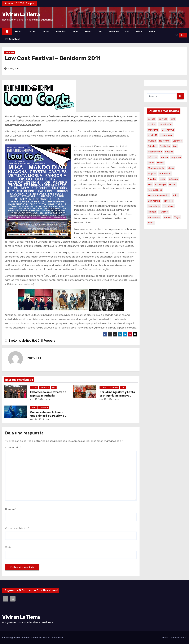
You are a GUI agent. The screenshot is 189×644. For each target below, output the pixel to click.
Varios (152, 32)
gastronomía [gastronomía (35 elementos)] (155, 152)
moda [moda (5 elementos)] (171, 168)
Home (165, 638)
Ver (127, 32)
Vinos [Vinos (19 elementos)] (151, 223)
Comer (32, 32)
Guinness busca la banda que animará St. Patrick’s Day (47, 416)
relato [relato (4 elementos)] (172, 184)
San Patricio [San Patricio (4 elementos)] (154, 201)
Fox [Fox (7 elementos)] (175, 146)
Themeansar (57, 638)
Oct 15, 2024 (37, 399)
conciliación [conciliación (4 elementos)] (165, 124)
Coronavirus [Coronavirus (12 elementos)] (168, 130)
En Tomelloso (13, 39)
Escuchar (61, 32)
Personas (114, 32)
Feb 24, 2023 (37, 419)
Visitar (139, 32)
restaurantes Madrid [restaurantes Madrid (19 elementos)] (159, 195)
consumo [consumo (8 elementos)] (153, 130)
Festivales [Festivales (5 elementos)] (165, 146)
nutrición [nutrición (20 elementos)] (173, 179)
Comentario (13, 448)
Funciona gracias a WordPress (17, 638)
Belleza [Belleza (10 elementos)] (152, 119)
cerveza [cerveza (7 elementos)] (163, 119)
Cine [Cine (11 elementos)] (173, 119)
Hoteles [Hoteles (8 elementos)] (169, 152)
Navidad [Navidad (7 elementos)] (152, 179)
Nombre (11, 509)
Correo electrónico (17, 528)
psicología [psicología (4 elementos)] (161, 184)
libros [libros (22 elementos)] (151, 163)
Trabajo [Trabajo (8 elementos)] (152, 212)
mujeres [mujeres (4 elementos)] (152, 174)
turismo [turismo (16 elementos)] (164, 212)
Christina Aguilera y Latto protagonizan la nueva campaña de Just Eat (117, 396)
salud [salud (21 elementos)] (176, 195)
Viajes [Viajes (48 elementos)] (177, 217)
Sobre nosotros (178, 638)
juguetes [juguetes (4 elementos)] (176, 157)
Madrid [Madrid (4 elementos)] (161, 163)
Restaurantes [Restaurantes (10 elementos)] (155, 190)
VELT (37, 358)
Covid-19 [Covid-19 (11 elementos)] (153, 135)
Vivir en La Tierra (21, 14)
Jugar (75, 32)
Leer (100, 32)
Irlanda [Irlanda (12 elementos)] (164, 157)
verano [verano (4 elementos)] (167, 217)
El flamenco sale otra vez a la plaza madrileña (48, 394)
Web (8, 547)
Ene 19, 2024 (106, 399)
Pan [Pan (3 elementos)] (150, 184)
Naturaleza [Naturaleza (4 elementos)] (165, 174)
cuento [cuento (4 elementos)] (152, 141)
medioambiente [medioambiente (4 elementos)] (156, 168)
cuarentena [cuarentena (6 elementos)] (167, 135)
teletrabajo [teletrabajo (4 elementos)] (154, 206)
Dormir (46, 32)
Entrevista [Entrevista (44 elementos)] (164, 141)
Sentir (88, 32)
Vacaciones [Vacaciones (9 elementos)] (154, 217)
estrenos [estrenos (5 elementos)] (177, 141)
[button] (177, 35)
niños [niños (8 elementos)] (162, 179)
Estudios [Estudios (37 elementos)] (152, 146)
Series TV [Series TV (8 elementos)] (168, 201)
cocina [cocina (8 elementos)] (152, 124)
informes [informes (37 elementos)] (153, 157)
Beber (18, 32)
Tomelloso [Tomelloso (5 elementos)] (169, 206)
